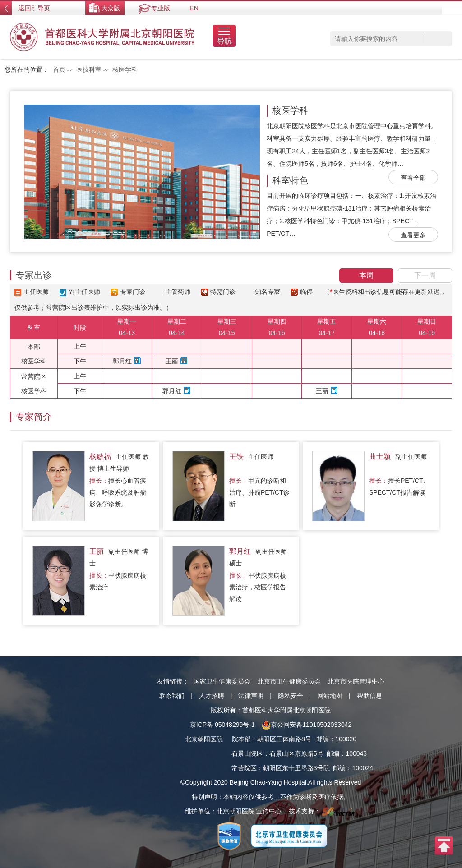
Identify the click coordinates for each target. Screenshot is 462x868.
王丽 (172, 361)
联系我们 (172, 696)
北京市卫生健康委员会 (289, 681)
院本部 (241, 739)
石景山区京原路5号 (296, 753)
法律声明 (251, 696)
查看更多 (413, 235)
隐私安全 (291, 696)
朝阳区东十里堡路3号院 (296, 768)
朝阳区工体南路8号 (284, 739)
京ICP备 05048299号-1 (222, 725)
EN (194, 8)
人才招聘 (212, 696)
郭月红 (122, 361)
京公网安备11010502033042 (307, 725)
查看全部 (413, 178)
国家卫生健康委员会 (222, 681)
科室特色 (290, 180)
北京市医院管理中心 (356, 681)
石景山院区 (247, 753)
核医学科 (290, 110)
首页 (59, 70)
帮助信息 (370, 696)
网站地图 (330, 696)
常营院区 (244, 768)
